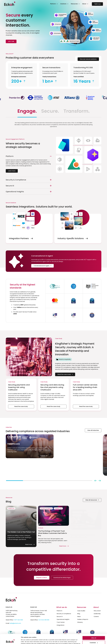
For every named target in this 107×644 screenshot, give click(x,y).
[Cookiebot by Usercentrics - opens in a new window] (10, 641)
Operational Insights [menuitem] (63, 619)
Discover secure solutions (88, 59)
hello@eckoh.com (15, 623)
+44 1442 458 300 (44, 620)
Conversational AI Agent (42, 266)
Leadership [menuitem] (97, 614)
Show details (25, 641)
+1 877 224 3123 (18, 620)
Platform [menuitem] (59, 611)
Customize (94, 634)
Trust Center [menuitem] (61, 622)
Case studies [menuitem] (81, 611)
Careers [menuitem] (96, 617)
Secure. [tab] (50, 111)
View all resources (92, 500)
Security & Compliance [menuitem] (64, 614)
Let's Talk (11, 41)
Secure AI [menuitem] (60, 617)
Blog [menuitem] (79, 614)
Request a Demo (42, 578)
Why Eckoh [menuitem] (97, 611)
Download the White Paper (62, 578)
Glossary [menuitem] (80, 622)
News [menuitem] (79, 617)
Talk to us (97, 4)
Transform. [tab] (77, 111)
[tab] (15, 481)
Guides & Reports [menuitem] (83, 619)
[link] (54, 4)
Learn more (12, 171)
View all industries (93, 430)
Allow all (94, 629)
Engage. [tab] (27, 111)
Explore (46, 471)
